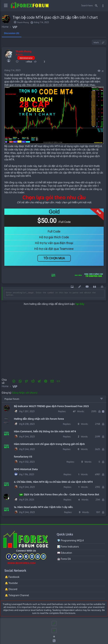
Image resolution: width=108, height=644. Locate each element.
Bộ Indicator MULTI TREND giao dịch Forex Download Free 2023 (51, 406)
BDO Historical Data (26, 469)
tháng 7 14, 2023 (12, 70)
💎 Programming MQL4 (70, 540)
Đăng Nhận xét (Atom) (25, 393)
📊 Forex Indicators (68, 546)
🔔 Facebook (12, 577)
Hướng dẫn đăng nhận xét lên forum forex (39, 419)
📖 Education (65, 553)
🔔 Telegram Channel (17, 595)
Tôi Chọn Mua (54, 258)
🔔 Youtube (11, 583)
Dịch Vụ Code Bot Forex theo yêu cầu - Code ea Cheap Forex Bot (57, 494)
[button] (14, 381)
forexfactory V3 (23, 456)
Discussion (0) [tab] (12, 33)
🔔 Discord (11, 589)
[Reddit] (33, 381)
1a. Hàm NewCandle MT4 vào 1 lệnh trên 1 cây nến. (44, 507)
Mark (96, 42)
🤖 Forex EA (64, 559)
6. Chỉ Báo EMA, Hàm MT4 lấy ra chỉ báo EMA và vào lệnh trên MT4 (53, 482)
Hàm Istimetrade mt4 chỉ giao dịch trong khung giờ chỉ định (49, 444)
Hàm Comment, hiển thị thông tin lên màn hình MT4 (45, 431)
